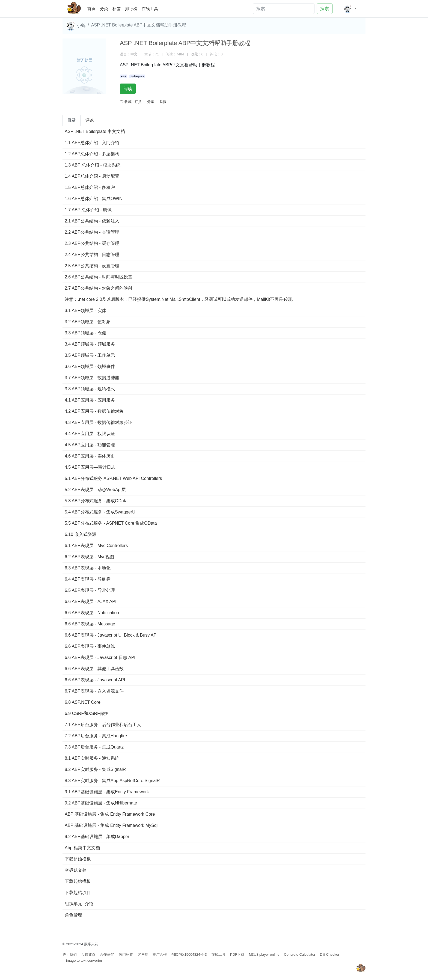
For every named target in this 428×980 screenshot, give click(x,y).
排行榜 (131, 9)
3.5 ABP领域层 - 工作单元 (90, 355)
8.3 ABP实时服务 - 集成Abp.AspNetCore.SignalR (112, 781)
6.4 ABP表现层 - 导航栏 (88, 579)
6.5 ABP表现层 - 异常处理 (90, 590)
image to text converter (84, 960)
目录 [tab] (72, 120)
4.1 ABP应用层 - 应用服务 (90, 400)
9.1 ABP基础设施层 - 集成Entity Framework (107, 792)
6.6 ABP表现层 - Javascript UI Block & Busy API (111, 635)
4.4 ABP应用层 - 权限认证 (90, 434)
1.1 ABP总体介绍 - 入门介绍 (92, 143)
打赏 (138, 102)
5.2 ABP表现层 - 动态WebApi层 (95, 490)
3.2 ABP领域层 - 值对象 (88, 322)
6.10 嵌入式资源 (81, 534)
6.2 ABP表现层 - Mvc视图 (89, 557)
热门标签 (126, 954)
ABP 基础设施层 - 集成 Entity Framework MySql (111, 825)
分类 (104, 9)
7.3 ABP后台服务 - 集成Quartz (94, 747)
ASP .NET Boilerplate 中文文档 (95, 131)
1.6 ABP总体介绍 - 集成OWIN (94, 199)
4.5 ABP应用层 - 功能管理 (90, 445)
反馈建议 (88, 954)
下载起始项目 (78, 893)
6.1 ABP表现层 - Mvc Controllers (96, 546)
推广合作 (160, 954)
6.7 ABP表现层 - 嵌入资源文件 (94, 691)
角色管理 (73, 915)
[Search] (284, 9)
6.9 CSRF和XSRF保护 (87, 713)
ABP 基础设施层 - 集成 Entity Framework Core (110, 814)
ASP (124, 76)
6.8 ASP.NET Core (83, 702)
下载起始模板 (78, 859)
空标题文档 (76, 870)
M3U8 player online (264, 954)
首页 (93, 8)
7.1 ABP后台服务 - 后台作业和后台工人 (103, 725)
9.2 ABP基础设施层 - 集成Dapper (97, 837)
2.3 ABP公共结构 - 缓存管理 (92, 243)
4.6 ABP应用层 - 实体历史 (90, 456)
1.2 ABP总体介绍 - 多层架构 (92, 154)
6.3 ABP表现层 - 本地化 (88, 568)
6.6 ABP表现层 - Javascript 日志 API (100, 657)
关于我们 (70, 954)
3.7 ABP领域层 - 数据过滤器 (92, 378)
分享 (151, 102)
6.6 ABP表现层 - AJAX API (90, 602)
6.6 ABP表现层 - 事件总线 (90, 646)
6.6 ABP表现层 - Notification (92, 613)
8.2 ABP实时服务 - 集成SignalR (95, 769)
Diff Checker (330, 954)
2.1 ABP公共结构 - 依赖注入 (92, 221)
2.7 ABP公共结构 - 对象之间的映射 (99, 288)
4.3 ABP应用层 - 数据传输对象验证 (99, 422)
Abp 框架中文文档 (82, 848)
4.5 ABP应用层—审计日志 (90, 467)
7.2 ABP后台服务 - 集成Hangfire (96, 736)
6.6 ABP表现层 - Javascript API (95, 680)
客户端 (143, 954)
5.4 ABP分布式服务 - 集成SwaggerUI (101, 512)
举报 (163, 102)
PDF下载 (237, 954)
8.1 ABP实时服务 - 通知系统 (92, 758)
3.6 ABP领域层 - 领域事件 (90, 366)
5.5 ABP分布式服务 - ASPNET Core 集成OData (111, 523)
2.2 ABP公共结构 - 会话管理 (92, 232)
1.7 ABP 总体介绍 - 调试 (88, 210)
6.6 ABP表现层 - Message (90, 624)
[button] (350, 9)
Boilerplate (137, 76)
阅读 (128, 89)
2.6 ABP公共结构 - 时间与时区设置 (99, 277)
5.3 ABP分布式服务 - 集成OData (96, 501)
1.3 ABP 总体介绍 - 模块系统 (93, 165)
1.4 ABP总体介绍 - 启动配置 (92, 176)
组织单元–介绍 (79, 904)
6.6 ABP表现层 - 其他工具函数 (94, 669)
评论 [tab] (90, 120)
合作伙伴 (107, 954)
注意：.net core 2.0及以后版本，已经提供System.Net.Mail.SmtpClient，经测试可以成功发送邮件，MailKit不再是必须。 (180, 299)
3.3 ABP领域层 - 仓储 (85, 333)
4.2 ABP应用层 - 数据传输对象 (94, 411)
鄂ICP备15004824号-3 (189, 954)
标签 (117, 9)
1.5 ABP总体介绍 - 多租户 (90, 187)
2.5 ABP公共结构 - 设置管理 (92, 266)
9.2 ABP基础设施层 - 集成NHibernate (101, 803)
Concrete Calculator (300, 954)
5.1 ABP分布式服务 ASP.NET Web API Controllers (113, 478)
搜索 (325, 9)
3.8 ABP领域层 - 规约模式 (90, 389)
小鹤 (76, 26)
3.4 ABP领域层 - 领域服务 (90, 344)
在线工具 (150, 9)
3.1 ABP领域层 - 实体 (85, 311)
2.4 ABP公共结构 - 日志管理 (92, 255)
